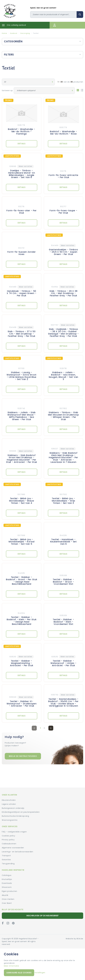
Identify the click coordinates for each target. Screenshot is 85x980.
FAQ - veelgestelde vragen (14, 832)
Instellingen (40, 973)
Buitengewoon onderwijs (13, 808)
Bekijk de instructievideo (23, 756)
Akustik (5, 895)
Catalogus (7, 875)
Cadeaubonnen (9, 844)
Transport (6, 856)
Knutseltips (7, 879)
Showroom (7, 887)
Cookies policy (9, 836)
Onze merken (8, 899)
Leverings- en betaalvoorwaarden (18, 852)
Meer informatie (11, 966)
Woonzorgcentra (10, 820)
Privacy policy (8, 840)
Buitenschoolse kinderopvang (15, 816)
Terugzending (8, 864)
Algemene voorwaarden (13, 848)
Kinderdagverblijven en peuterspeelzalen (21, 812)
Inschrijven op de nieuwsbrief (42, 916)
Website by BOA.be (74, 939)
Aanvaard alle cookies (19, 973)
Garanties (6, 860)
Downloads (7, 883)
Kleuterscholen (9, 800)
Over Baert (7, 903)
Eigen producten (9, 891)
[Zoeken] (54, 15)
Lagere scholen (9, 804)
